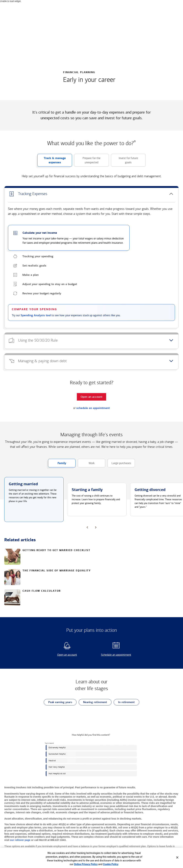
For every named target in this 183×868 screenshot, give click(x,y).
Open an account (61, 655)
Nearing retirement (93, 702)
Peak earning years (58, 702)
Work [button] (86, 464)
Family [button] (57, 464)
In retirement (124, 702)
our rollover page (20, 840)
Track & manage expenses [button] (52, 162)
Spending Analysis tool (36, 315)
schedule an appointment (93, 408)
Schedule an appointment (112, 655)
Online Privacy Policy (86, 864)
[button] (91, 194)
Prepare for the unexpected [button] (87, 162)
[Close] (177, 857)
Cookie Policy (111, 864)
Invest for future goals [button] (124, 162)
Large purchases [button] (119, 464)
